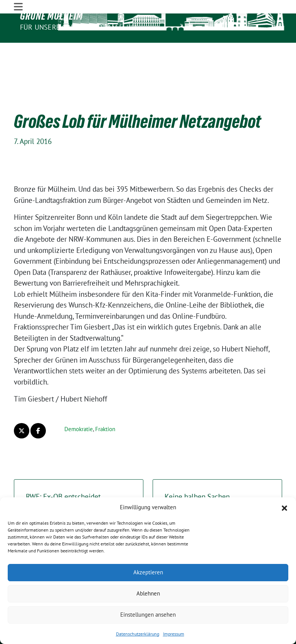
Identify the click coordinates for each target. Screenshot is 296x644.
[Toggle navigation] (18, 49)
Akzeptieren (148, 572)
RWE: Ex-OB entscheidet (79, 479)
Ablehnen (148, 593)
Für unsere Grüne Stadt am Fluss (79, 27)
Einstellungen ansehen (148, 615)
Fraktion (105, 406)
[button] (284, 507)
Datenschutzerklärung (138, 634)
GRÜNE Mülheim (51, 16)
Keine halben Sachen (217, 479)
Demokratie (79, 406)
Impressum (174, 634)
